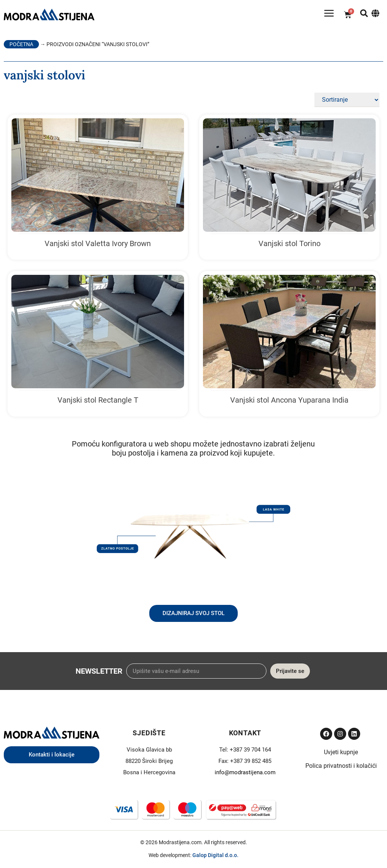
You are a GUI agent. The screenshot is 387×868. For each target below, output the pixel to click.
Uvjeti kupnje (341, 755)
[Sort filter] (347, 102)
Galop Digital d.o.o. (215, 858)
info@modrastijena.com (245, 775)
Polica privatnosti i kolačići (341, 768)
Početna (21, 47)
